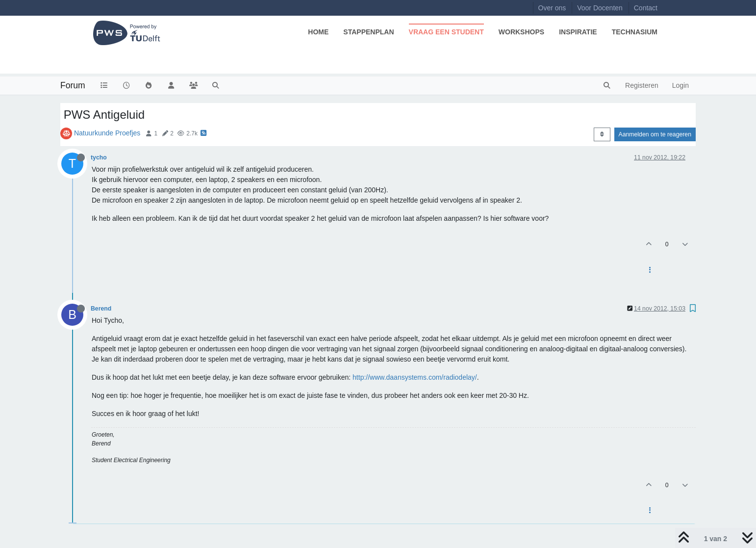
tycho (99, 157)
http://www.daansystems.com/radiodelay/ (415, 377)
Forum (73, 85)
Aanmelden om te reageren (655, 134)
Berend (101, 309)
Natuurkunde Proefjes (107, 133)
